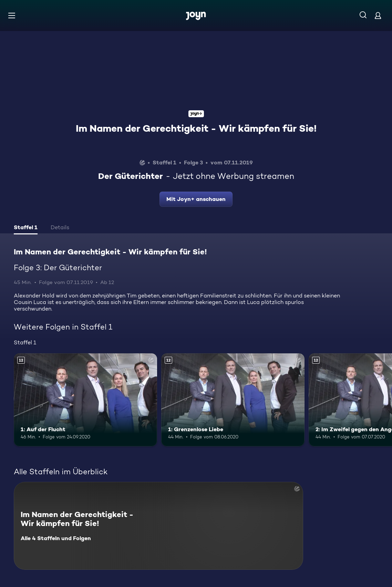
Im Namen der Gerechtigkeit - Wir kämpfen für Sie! (196, 128)
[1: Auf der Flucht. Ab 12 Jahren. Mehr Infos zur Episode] (85, 400)
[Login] (378, 15)
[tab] (26, 228)
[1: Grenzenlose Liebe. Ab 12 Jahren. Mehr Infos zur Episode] (233, 400)
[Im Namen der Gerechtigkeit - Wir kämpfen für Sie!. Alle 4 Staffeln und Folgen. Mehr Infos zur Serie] (158, 526)
